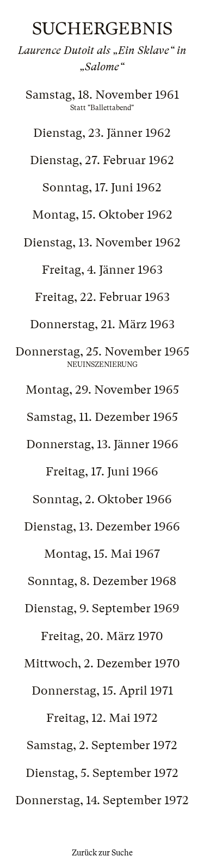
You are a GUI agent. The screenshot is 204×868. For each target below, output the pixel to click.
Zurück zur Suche (102, 853)
